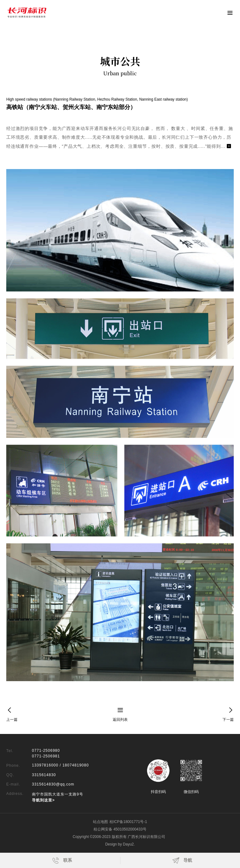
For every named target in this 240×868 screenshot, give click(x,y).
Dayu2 (128, 844)
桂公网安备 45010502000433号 (120, 829)
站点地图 (100, 822)
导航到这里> (43, 800)
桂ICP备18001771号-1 (128, 822)
